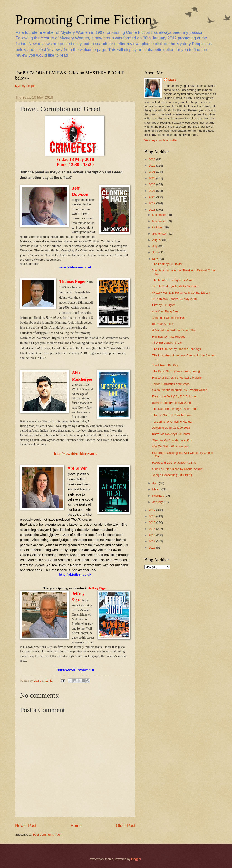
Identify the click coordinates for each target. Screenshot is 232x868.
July (155, 246)
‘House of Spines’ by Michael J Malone (177, 378)
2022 (152, 184)
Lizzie (172, 80)
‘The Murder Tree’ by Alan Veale (172, 280)
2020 (152, 197)
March (157, 489)
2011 (152, 548)
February (158, 496)
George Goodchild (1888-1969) (172, 475)
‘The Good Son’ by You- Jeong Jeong (176, 371)
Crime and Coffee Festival (168, 318)
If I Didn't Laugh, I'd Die (167, 343)
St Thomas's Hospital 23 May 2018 (174, 299)
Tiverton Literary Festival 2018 (171, 403)
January (158, 502)
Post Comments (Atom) (48, 835)
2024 (152, 172)
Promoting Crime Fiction (83, 19)
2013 (152, 535)
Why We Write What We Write (171, 446)
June (156, 252)
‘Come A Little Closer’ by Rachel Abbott (177, 469)
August (157, 240)
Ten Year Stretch (162, 324)
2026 (152, 159)
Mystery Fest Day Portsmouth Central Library (181, 293)
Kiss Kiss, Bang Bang (166, 311)
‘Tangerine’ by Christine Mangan (172, 422)
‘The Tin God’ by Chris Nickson (172, 415)
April (156, 483)
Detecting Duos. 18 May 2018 (171, 428)
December (159, 215)
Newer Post (26, 826)
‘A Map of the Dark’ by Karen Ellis (173, 330)
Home (76, 826)
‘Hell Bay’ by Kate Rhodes (168, 337)
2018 (152, 210)
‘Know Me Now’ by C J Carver (171, 434)
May (155, 259)
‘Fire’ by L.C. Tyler (163, 305)
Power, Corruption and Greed (170, 384)
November (159, 221)
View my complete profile (161, 140)
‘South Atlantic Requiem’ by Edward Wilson (179, 390)
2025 (152, 166)
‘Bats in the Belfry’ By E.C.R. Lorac (174, 396)
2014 (152, 529)
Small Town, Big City (165, 365)
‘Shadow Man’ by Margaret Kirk (172, 440)
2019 (152, 203)
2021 (152, 191)
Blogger (136, 859)
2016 (152, 516)
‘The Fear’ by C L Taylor (167, 264)
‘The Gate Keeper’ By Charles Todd (174, 409)
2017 (152, 510)
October (158, 227)
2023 (152, 178)
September (160, 234)
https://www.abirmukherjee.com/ (76, 454)
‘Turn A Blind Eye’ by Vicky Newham (175, 286)
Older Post (126, 826)
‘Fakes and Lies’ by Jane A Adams (174, 463)
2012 (152, 541)
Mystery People (25, 86)
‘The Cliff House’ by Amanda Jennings (176, 349)
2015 (152, 522)
